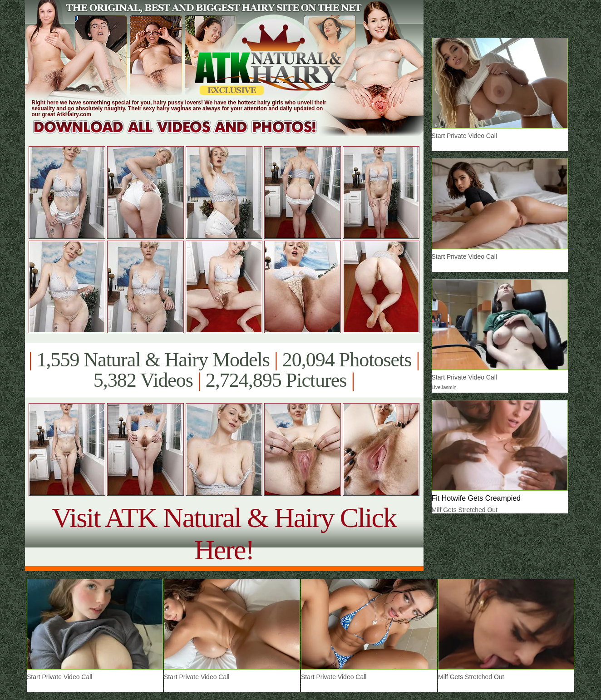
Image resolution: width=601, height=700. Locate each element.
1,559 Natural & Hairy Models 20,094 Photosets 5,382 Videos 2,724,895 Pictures (224, 370)
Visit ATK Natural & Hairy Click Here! (224, 534)
